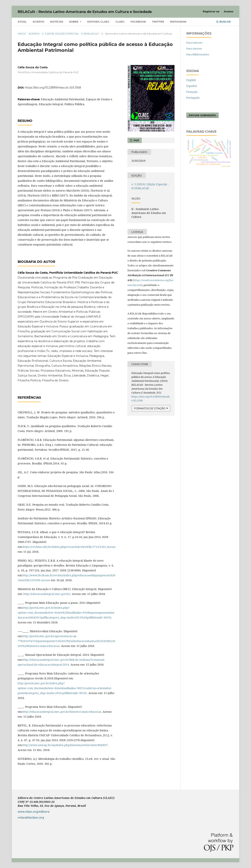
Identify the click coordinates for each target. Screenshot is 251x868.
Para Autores (194, 48)
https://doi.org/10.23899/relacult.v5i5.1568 (53, 88)
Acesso (229, 11)
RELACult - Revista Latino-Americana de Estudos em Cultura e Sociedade (85, 12)
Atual (22, 22)
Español (191, 86)
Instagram (178, 22)
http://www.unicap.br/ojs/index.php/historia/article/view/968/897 (65, 745)
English (191, 80)
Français (192, 92)
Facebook (138, 22)
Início (22, 34)
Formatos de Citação (150, 408)
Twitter (158, 22)
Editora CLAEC (98, 22)
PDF (136, 140)
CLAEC (120, 22)
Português (193, 98)
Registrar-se (211, 11)
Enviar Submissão (202, 115)
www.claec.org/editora (34, 812)
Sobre (74, 22)
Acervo (38, 22)
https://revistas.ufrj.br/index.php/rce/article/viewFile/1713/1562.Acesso (69, 547)
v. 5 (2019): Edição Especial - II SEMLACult (70, 34)
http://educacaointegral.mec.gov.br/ (47, 594)
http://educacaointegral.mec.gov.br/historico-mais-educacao (62, 712)
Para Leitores (194, 43)
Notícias (57, 22)
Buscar (224, 22)
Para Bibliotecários (198, 54)
